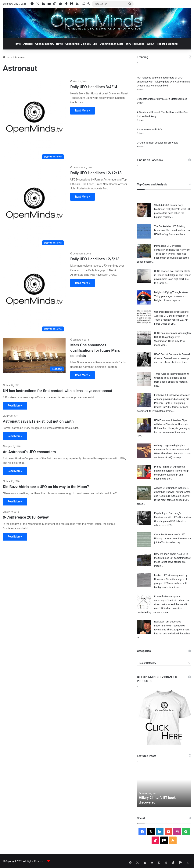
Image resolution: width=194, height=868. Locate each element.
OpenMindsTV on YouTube (81, 44)
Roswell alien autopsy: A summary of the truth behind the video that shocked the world (172, 600)
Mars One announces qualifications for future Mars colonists (95, 350)
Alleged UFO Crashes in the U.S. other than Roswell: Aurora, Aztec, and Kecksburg (173, 492)
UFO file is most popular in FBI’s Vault (157, 143)
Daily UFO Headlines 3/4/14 (94, 87)
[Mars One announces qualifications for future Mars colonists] (34, 356)
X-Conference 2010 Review (26, 517)
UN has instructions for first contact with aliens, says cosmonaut (58, 391)
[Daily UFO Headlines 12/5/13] (34, 293)
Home (17, 44)
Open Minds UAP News (49, 44)
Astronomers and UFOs (150, 129)
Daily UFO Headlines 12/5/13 (95, 259)
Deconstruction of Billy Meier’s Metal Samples (162, 99)
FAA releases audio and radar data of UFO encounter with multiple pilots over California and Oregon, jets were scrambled (164, 82)
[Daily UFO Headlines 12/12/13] (34, 206)
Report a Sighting (167, 44)
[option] (164, 786)
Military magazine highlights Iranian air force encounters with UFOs (172, 449)
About (151, 44)
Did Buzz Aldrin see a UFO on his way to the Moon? (46, 487)
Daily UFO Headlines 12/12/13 (96, 173)
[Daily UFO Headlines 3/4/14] (34, 120)
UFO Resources (135, 44)
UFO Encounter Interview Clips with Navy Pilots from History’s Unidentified (171, 424)
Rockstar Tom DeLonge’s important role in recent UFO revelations (170, 626)
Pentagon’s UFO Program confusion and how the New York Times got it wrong (172, 250)
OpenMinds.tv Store (112, 44)
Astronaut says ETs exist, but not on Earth (38, 421)
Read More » (82, 111)
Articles (28, 44)
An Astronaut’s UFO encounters (29, 452)
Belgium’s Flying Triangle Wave (171, 292)
